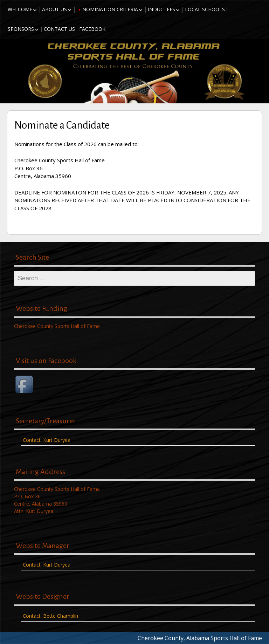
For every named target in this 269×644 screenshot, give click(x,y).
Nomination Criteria (110, 9)
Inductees (161, 9)
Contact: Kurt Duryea (47, 440)
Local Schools (205, 9)
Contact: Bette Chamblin (50, 616)
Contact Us (59, 29)
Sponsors (21, 29)
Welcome (20, 9)
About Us (54, 9)
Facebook (92, 29)
